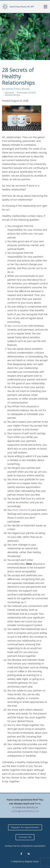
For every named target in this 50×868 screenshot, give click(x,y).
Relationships (13, 95)
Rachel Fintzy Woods (18, 89)
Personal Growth (26, 93)
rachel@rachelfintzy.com (25, 811)
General (9, 93)
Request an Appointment (25, 827)
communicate (20, 326)
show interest (20, 510)
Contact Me (25, 837)
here (38, 804)
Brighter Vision (32, 862)
